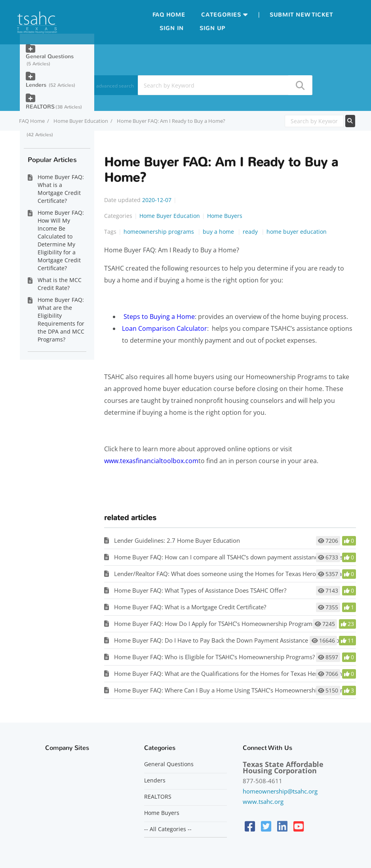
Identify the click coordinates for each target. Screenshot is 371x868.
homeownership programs (160, 232)
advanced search (115, 86)
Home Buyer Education (81, 121)
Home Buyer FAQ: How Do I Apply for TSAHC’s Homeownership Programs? (216, 624)
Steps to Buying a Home (159, 317)
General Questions (50, 56)
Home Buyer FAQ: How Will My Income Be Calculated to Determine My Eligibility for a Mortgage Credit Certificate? (61, 240)
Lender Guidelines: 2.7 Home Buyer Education (177, 540)
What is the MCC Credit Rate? (60, 284)
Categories (221, 15)
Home (176, 15)
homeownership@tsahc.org (280, 791)
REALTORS (40, 107)
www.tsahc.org (263, 801)
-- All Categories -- (168, 829)
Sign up (212, 28)
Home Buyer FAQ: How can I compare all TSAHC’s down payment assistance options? (230, 557)
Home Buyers (225, 216)
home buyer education (297, 232)
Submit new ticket (301, 15)
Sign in (172, 28)
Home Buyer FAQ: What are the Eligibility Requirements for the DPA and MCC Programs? (61, 320)
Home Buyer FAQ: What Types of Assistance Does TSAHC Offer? (200, 590)
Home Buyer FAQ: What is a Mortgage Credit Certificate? (190, 607)
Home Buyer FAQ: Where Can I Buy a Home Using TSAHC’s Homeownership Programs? (232, 690)
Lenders (37, 85)
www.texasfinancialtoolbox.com (151, 461)
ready (251, 232)
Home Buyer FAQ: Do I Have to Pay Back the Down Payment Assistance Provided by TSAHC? (239, 640)
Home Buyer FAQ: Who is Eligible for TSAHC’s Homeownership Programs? (214, 657)
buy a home (219, 232)
